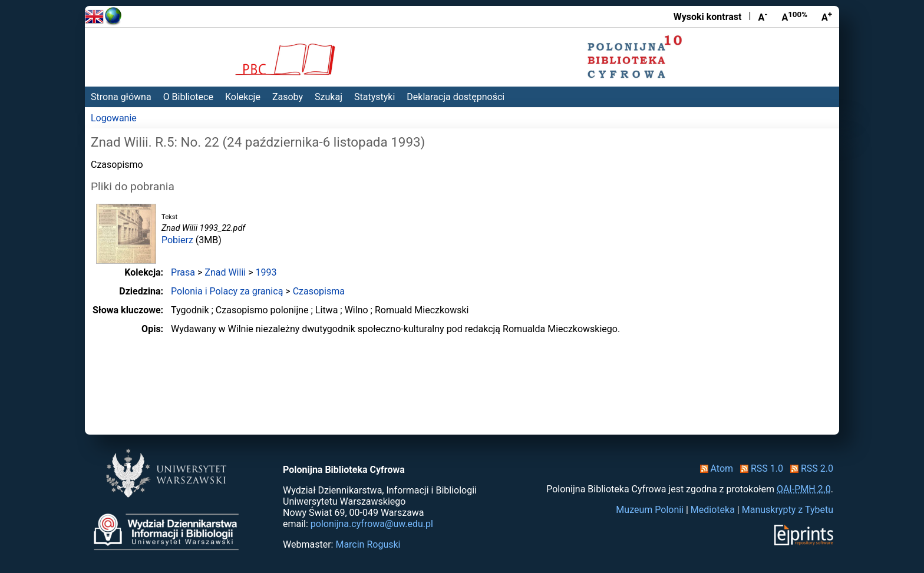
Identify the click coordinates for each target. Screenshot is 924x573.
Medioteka (713, 510)
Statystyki (374, 97)
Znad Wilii (225, 272)
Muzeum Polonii (650, 510)
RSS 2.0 (809, 468)
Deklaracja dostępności (456, 97)
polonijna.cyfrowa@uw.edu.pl (372, 524)
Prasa (183, 272)
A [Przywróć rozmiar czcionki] (794, 16)
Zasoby (288, 97)
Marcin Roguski (368, 544)
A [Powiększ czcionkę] (827, 16)
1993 (266, 272)
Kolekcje (243, 97)
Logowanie (114, 118)
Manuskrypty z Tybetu (788, 510)
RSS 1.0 (759, 468)
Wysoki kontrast (708, 17)
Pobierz (177, 240)
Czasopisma (319, 291)
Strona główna (121, 97)
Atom (715, 468)
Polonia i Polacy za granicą (227, 291)
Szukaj (329, 97)
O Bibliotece (188, 97)
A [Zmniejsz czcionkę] (763, 16)
